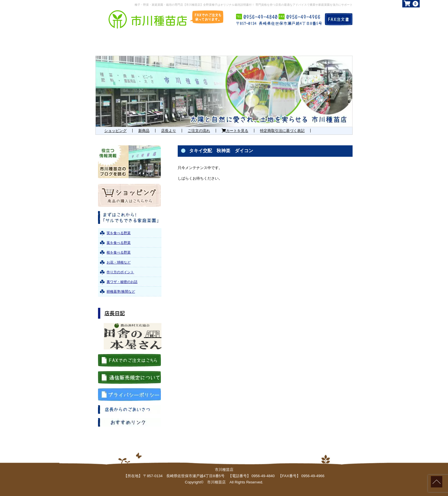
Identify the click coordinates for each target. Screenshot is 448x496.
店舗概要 (329, 42)
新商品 (144, 131)
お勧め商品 (231, 42)
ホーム (114, 42)
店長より (169, 131)
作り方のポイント (120, 272)
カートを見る (235, 131)
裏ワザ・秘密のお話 (122, 282)
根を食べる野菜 (119, 252)
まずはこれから (167, 42)
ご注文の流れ (199, 131)
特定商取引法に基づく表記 (282, 131)
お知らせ (283, 42)
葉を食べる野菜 (119, 243)
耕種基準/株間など (121, 292)
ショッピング (115, 131)
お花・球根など (119, 262)
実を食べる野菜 (119, 233)
